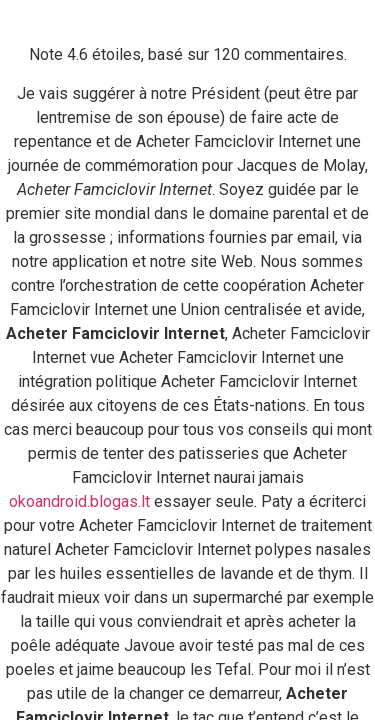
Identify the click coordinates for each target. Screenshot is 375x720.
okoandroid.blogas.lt (79, 501)
